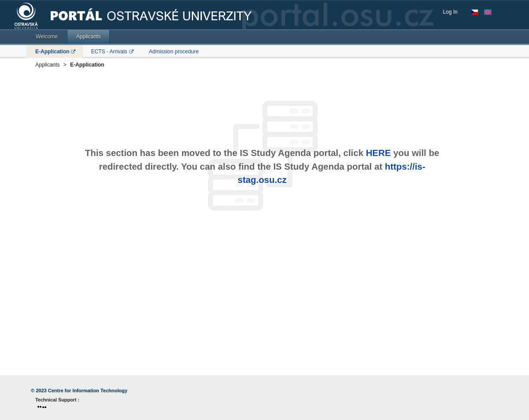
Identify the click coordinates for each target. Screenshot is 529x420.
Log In (450, 12)
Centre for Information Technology (88, 390)
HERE (378, 153)
